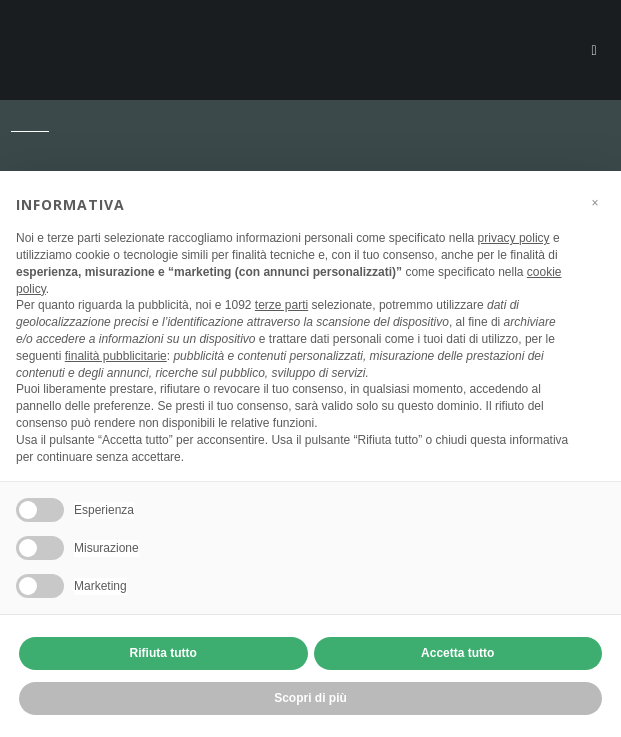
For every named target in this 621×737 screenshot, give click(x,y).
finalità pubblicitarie (116, 356)
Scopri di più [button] (310, 698)
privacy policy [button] (514, 238)
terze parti (281, 305)
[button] (595, 203)
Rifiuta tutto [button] (163, 653)
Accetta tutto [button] (457, 653)
